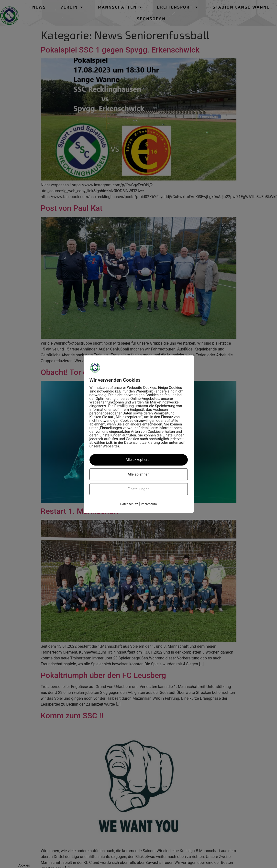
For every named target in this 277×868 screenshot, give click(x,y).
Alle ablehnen (139, 474)
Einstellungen (139, 489)
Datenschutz (129, 504)
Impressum (149, 504)
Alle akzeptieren (139, 460)
